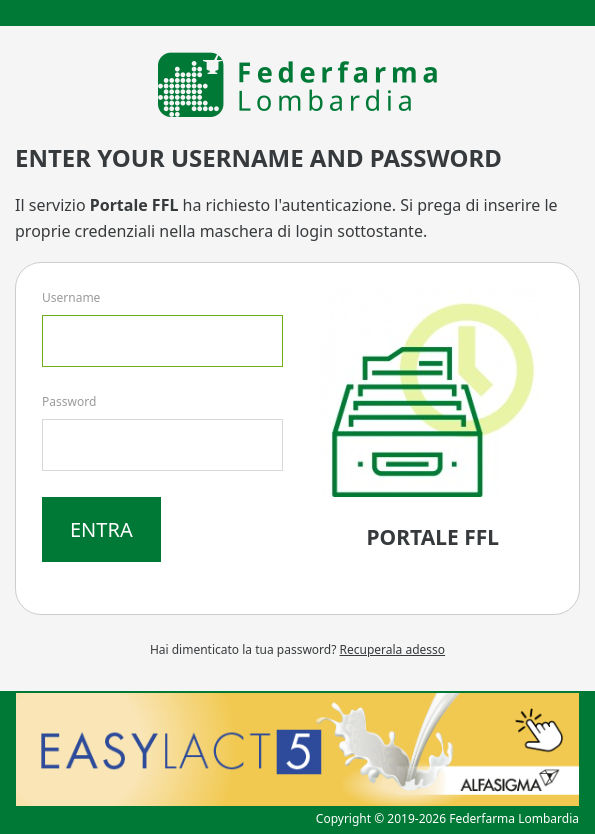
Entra (101, 529)
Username (71, 297)
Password (69, 401)
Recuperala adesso (393, 649)
